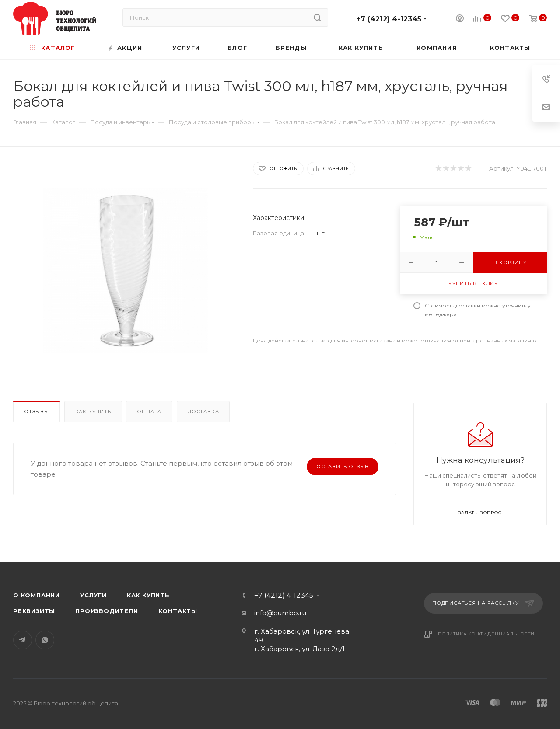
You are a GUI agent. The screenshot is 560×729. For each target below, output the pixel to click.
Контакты (178, 611)
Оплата (149, 412)
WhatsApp (45, 640)
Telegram (23, 640)
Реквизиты (34, 611)
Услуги (93, 595)
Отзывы (37, 412)
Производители (107, 611)
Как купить (93, 412)
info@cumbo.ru (280, 613)
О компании (37, 595)
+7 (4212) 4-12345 (389, 19)
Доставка (203, 412)
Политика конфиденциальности (486, 634)
